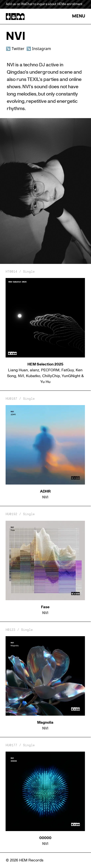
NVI (21, 376)
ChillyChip (51, 376)
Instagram (41, 49)
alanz (34, 370)
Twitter (18, 49)
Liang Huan (18, 370)
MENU (79, 16)
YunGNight (71, 376)
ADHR (45, 491)
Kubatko (33, 376)
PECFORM (50, 370)
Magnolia (45, 722)
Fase (45, 607)
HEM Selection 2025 (45, 364)
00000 (45, 838)
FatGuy (68, 370)
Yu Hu (45, 382)
